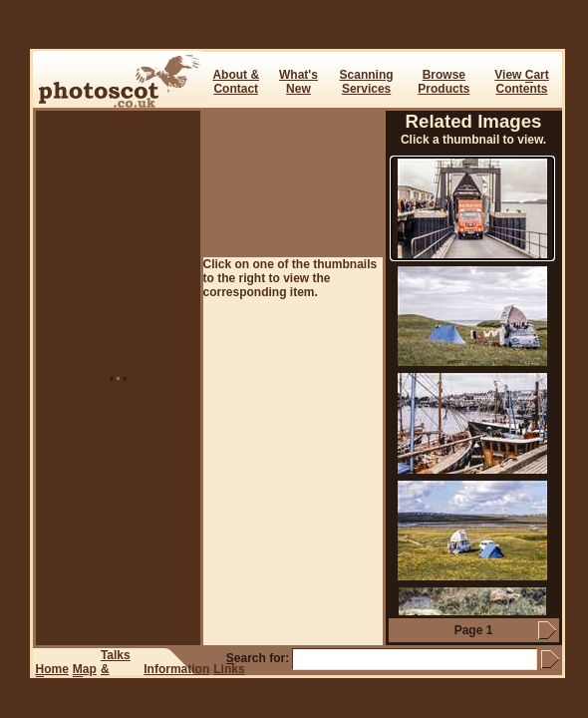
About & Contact (236, 82)
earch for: (258, 658)
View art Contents (521, 82)
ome (52, 670)
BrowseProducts (443, 82)
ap (85, 670)
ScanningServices (367, 82)
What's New (298, 82)
